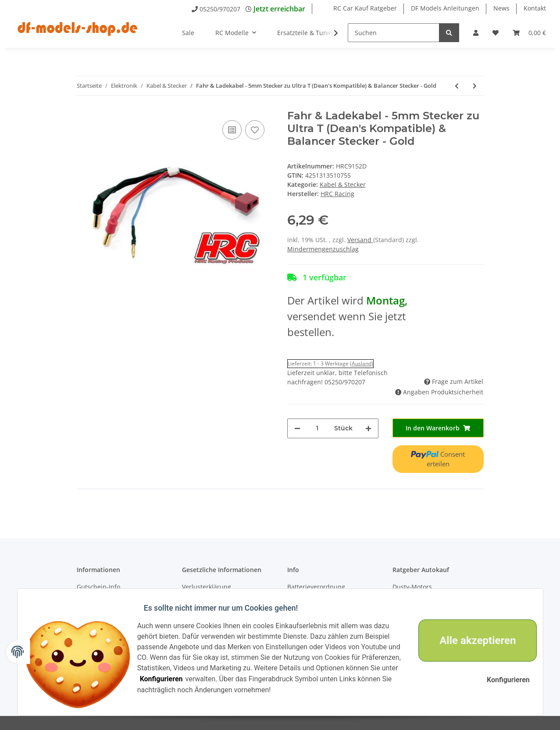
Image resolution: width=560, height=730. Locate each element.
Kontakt (535, 8)
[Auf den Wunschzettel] (255, 130)
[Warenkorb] (529, 33)
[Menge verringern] (297, 428)
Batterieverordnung (316, 587)
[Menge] (317, 428)
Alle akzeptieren (471, 641)
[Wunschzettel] (496, 33)
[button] (476, 33)
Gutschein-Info (98, 587)
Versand (360, 240)
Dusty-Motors (412, 587)
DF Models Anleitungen (445, 8)
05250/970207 (220, 9)
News (501, 8)
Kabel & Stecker (343, 184)
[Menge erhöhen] (368, 428)
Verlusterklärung (207, 587)
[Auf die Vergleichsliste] (232, 130)
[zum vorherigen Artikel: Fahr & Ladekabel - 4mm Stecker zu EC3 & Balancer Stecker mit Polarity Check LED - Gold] (457, 86)
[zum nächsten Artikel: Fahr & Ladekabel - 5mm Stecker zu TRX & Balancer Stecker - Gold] (475, 86)
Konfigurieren (221, 679)
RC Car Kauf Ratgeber (365, 8)
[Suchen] (394, 33)
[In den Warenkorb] (438, 428)
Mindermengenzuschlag (323, 249)
